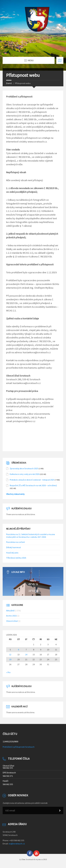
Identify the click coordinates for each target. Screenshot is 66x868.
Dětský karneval (13, 547)
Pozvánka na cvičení (15, 542)
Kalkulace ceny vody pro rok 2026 (25, 474)
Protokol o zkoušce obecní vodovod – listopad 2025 (32, 480)
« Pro (8, 672)
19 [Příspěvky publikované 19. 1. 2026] (10, 660)
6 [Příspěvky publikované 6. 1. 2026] (18, 650)
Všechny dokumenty (15, 494)
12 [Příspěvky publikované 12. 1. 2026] (10, 655)
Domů (9, 83)
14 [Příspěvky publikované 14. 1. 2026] (26, 655)
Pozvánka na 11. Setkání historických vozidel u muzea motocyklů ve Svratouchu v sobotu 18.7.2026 (31, 536)
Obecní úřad (12, 621)
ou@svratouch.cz (17, 844)
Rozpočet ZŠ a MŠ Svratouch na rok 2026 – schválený (33, 485)
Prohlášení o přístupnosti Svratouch (19, 747)
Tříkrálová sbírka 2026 (16, 558)
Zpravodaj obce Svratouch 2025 (24, 468)
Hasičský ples (12, 553)
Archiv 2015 (11, 616)
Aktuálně (10, 611)
